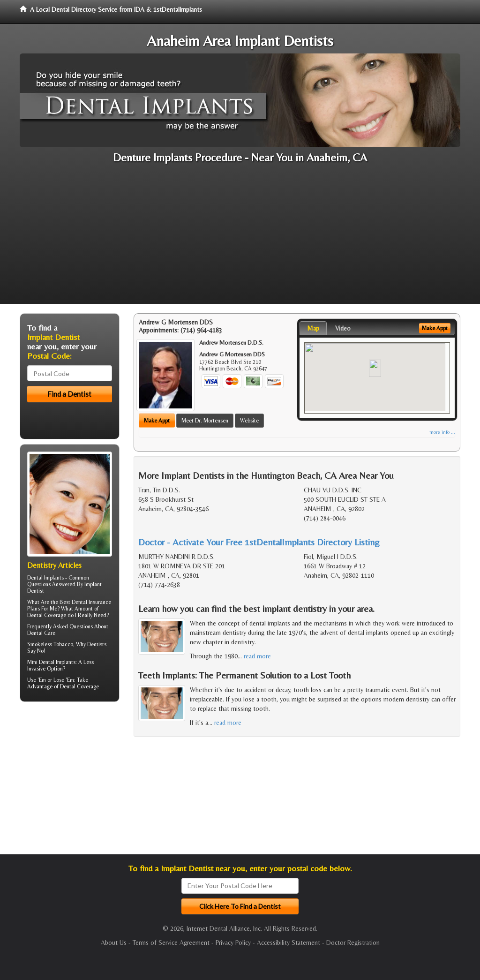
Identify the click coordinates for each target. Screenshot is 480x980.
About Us (114, 942)
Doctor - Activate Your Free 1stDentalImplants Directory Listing (259, 542)
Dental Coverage (79, 686)
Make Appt (157, 421)
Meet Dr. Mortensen (205, 421)
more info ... (442, 432)
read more (257, 656)
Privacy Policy (233, 942)
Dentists (97, 644)
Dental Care (41, 633)
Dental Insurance (91, 602)
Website (249, 421)
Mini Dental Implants (51, 662)
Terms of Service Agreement (171, 942)
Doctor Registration (353, 942)
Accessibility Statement (289, 942)
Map (313, 328)
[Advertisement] (240, 238)
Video (343, 328)
